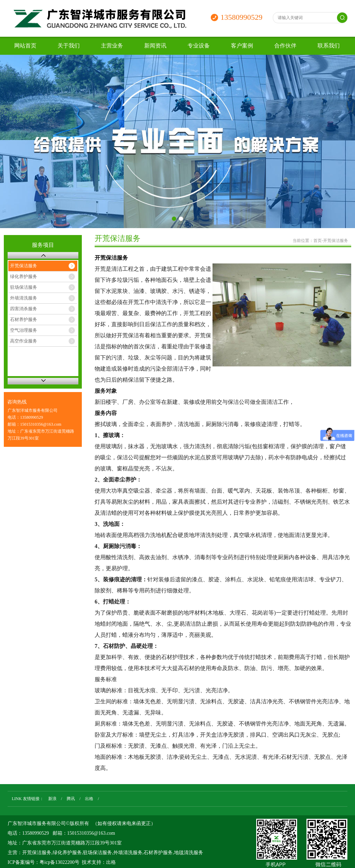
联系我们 (329, 46)
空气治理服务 (24, 330)
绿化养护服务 (24, 276)
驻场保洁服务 (24, 287)
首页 (318, 241)
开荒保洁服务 (24, 266)
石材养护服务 (24, 319)
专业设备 (199, 46)
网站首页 (25, 46)
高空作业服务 (24, 341)
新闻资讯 (155, 46)
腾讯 (71, 799)
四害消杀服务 (24, 309)
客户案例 (242, 46)
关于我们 (69, 46)
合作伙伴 (285, 46)
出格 (89, 799)
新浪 (52, 799)
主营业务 (112, 46)
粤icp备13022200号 (59, 862)
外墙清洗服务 (24, 298)
